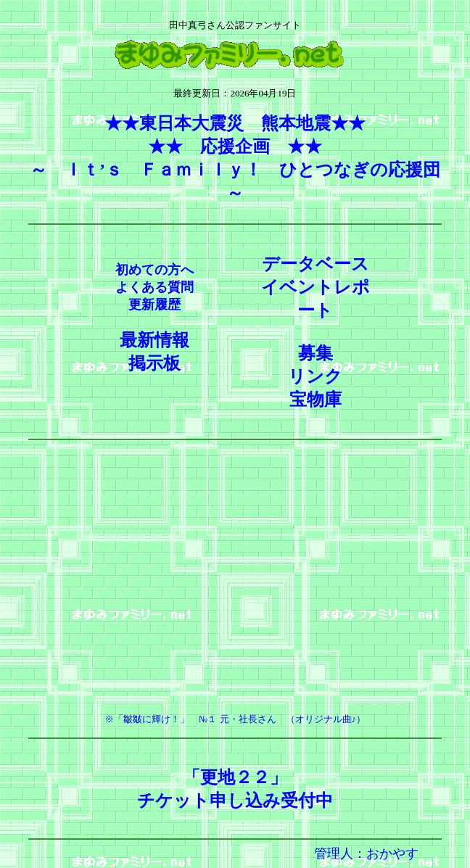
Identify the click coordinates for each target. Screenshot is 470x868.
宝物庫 (316, 400)
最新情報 (154, 340)
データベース (316, 264)
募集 (316, 353)
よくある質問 (154, 287)
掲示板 (154, 363)
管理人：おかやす (366, 853)
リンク (315, 376)
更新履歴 (154, 305)
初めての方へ (154, 270)
